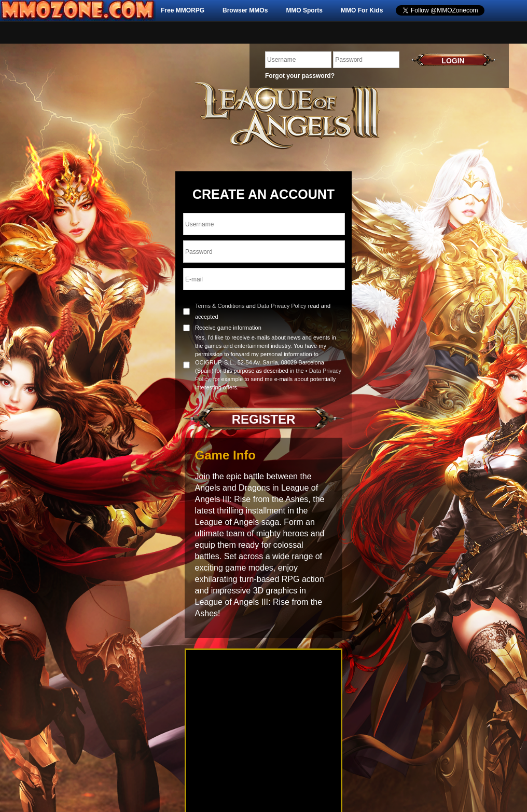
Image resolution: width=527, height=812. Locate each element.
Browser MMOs (245, 10)
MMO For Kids (362, 10)
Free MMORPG (183, 10)
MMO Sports (304, 10)
